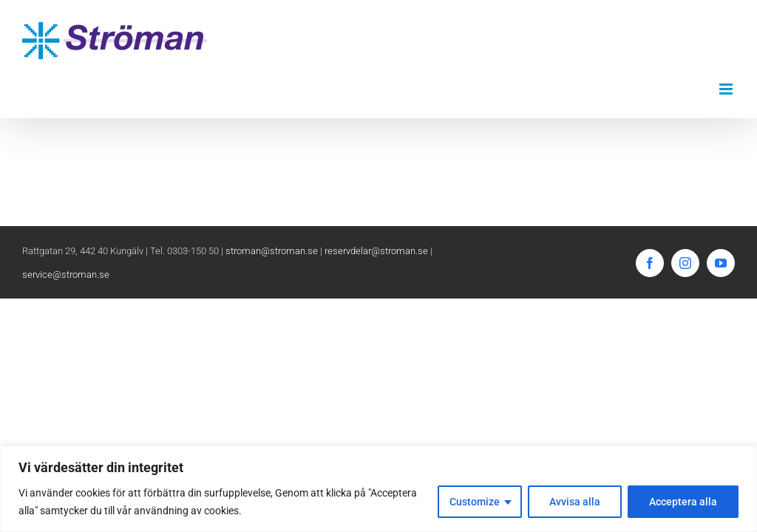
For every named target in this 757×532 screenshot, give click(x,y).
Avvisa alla (575, 502)
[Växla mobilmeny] (727, 89)
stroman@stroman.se (272, 251)
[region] (378, 489)
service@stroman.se (66, 274)
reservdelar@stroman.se (376, 251)
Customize (475, 502)
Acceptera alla (683, 502)
